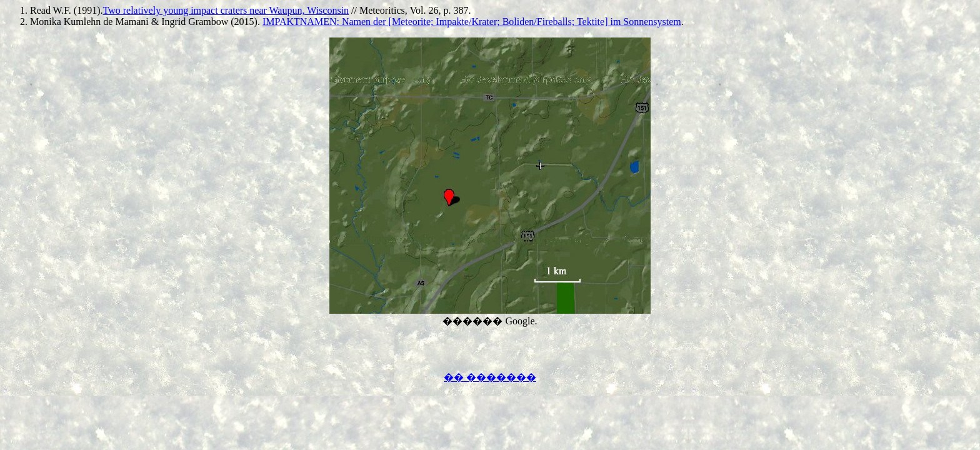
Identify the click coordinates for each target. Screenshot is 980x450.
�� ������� (490, 377)
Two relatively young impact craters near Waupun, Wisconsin (226, 10)
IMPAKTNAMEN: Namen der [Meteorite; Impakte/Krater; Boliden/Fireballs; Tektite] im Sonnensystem (472, 22)
